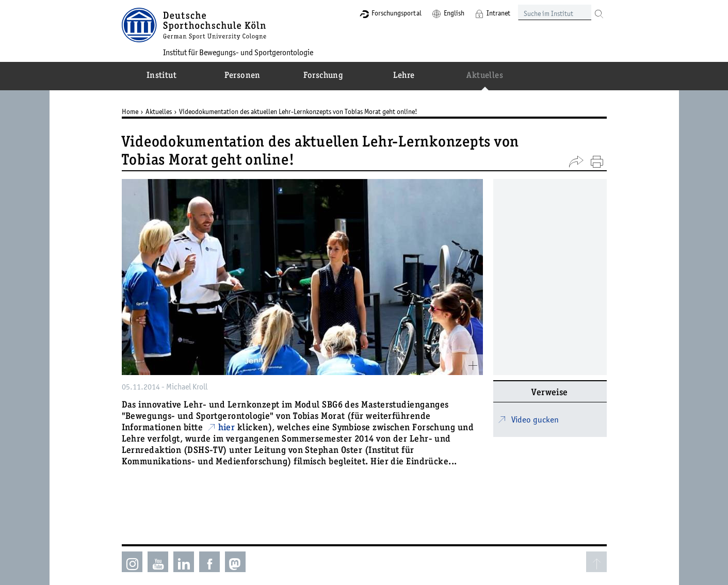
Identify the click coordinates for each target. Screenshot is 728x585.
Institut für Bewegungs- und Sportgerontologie (238, 52)
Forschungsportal (397, 13)
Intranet (498, 13)
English (454, 13)
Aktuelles (159, 111)
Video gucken (535, 419)
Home (130, 111)
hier (227, 428)
